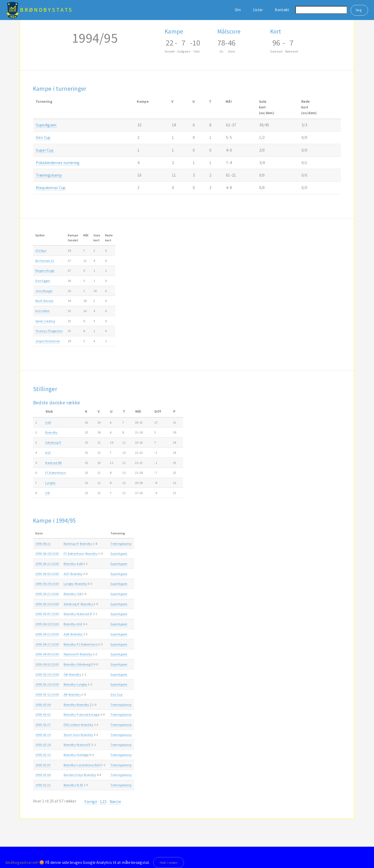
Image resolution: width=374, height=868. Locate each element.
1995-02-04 (43, 775)
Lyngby (50, 483)
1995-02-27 (43, 725)
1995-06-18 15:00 (47, 553)
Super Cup (45, 150)
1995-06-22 (43, 544)
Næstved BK (54, 463)
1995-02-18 (43, 745)
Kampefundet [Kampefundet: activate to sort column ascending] (73, 238)
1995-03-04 (43, 705)
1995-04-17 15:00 (47, 644)
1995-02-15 (43, 755)
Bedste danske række (57, 403)
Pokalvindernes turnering (58, 163)
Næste (115, 802)
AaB (48, 422)
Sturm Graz (72, 735)
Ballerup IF (71, 544)
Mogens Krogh (45, 271)
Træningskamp (49, 175)
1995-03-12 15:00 (47, 694)
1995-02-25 (43, 735)
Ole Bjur (41, 251)
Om (238, 10)
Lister (258, 10)
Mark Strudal (44, 301)
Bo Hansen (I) (45, 261)
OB (47, 493)
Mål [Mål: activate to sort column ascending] (86, 235)
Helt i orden (169, 863)
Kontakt (282, 10)
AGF (48, 453)
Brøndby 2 (84, 705)
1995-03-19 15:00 (47, 684)
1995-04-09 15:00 (47, 654)
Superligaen (46, 125)
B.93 (80, 785)
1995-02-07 (43, 765)
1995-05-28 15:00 (47, 584)
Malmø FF (84, 745)
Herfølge (83, 755)
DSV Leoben (72, 725)
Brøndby (51, 432)
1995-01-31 (43, 785)
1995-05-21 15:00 (47, 594)
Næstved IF (85, 614)
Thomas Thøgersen (49, 331)
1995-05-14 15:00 (47, 604)
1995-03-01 (43, 714)
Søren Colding (45, 321)
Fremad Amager (88, 714)
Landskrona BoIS (89, 765)
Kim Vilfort (42, 311)
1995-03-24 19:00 (47, 674)
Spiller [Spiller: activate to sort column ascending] (40, 235)
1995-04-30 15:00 (47, 624)
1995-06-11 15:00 (47, 564)
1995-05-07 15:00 (47, 614)
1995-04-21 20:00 (47, 634)
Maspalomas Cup (51, 188)
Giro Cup (43, 137)
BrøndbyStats (46, 10)
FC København (56, 473)
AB (66, 694)
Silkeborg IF (53, 442)
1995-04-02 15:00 (47, 664)
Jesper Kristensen (48, 341)
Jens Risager (44, 291)
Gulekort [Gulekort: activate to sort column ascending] (97, 238)
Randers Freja (73, 775)
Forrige (91, 802)
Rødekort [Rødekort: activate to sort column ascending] (109, 238)
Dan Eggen (43, 281)
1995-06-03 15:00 (47, 574)
